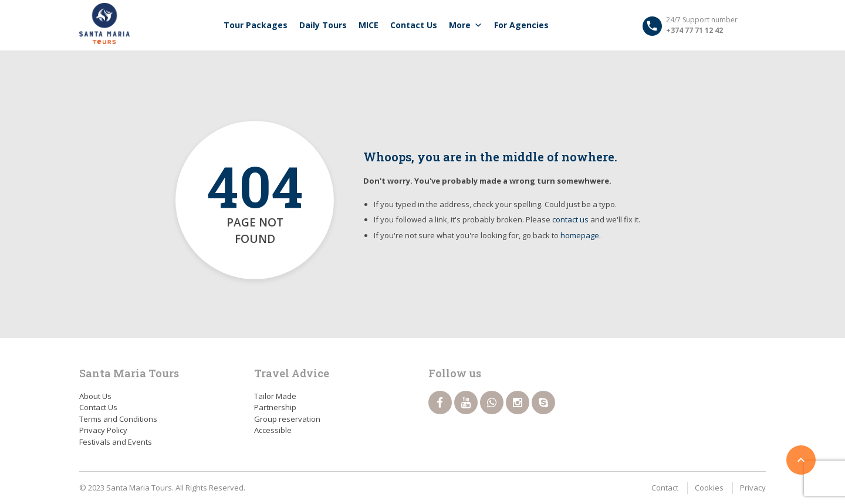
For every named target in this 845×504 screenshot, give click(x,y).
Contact (665, 488)
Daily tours (323, 25)
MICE (369, 25)
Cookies (709, 488)
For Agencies (521, 25)
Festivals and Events (116, 442)
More (466, 25)
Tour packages (256, 25)
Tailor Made (275, 396)
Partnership (275, 407)
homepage (580, 235)
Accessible (273, 430)
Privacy (753, 488)
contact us (570, 219)
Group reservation (287, 419)
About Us (95, 396)
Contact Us (414, 25)
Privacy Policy (103, 430)
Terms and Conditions (118, 419)
